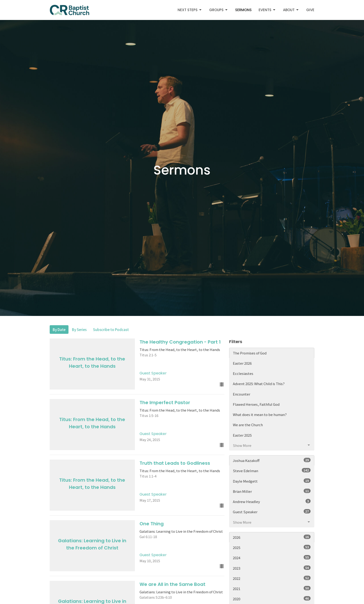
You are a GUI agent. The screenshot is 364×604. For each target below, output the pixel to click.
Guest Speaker (272, 512)
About (291, 10)
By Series (79, 330)
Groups (219, 10)
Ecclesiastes (243, 373)
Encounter (242, 394)
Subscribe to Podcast (111, 330)
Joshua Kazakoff (272, 460)
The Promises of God (250, 353)
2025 (272, 547)
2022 (272, 578)
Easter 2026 (242, 363)
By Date (59, 330)
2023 (272, 568)
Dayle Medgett (272, 481)
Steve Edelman (272, 471)
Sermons (243, 10)
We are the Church (248, 425)
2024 (272, 558)
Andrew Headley (272, 501)
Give (310, 10)
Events (267, 10)
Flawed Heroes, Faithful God (256, 404)
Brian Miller (272, 491)
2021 (272, 588)
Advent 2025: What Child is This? (259, 384)
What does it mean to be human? (260, 414)
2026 (272, 537)
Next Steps (190, 10)
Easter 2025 (242, 435)
